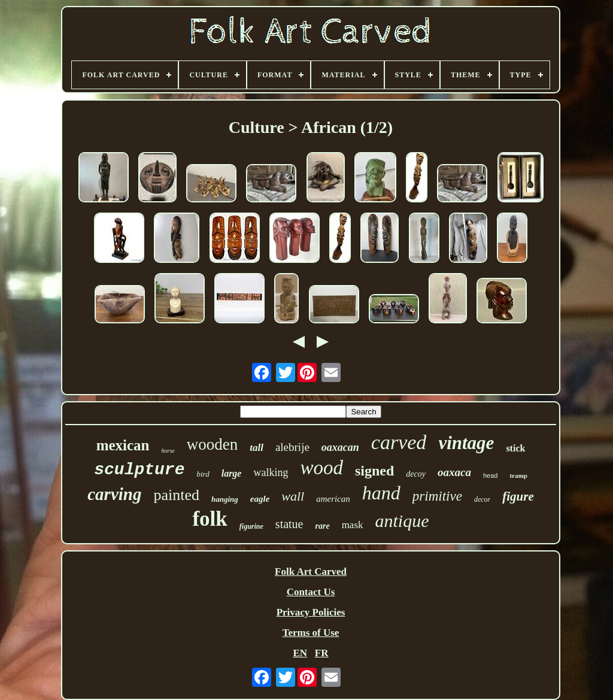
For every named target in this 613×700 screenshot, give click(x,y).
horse (168, 451)
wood (321, 468)
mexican (123, 445)
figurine (251, 526)
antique (402, 521)
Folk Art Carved (311, 572)
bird (203, 474)
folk (210, 519)
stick (515, 448)
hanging (225, 499)
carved (399, 442)
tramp (518, 475)
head (490, 475)
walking (271, 472)
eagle (260, 499)
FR (322, 653)
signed (374, 471)
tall (257, 448)
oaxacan (340, 447)
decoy (416, 474)
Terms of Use (311, 633)
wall (293, 496)
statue (289, 524)
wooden (212, 444)
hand (381, 493)
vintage (466, 443)
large (232, 473)
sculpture (139, 470)
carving (114, 494)
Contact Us (311, 592)
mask (353, 525)
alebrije (292, 447)
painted (176, 495)
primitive (437, 496)
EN (300, 653)
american (333, 499)
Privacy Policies (311, 612)
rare (323, 526)
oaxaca (454, 472)
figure (518, 496)
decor (482, 499)
